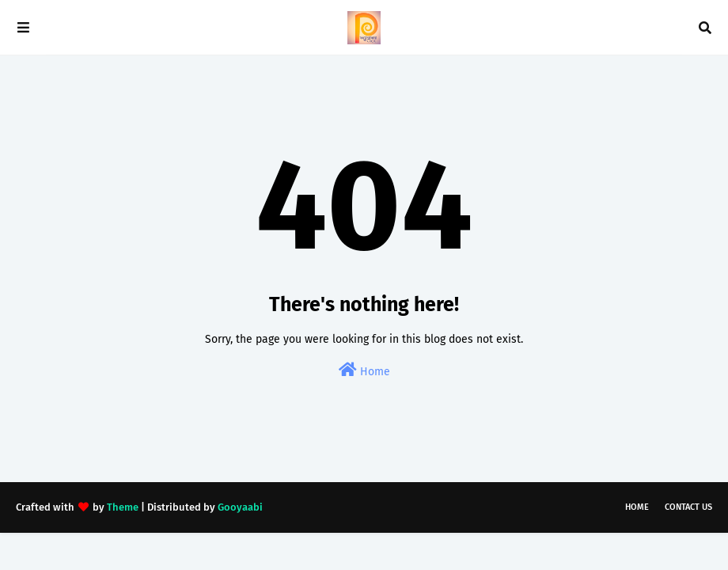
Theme (123, 507)
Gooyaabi (240, 507)
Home (364, 370)
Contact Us (688, 507)
